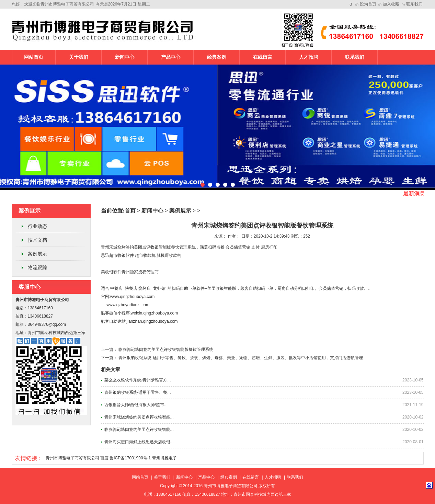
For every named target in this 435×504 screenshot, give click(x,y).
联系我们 (414, 4)
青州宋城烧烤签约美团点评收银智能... (139, 417)
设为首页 (368, 4)
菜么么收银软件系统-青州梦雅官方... (138, 380)
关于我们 (79, 57)
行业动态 (37, 226)
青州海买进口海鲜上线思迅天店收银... (139, 442)
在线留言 (263, 57)
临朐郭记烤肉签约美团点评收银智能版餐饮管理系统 (166, 350)
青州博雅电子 (164, 458)
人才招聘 (309, 57)
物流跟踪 (37, 267)
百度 (104, 458)
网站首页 (34, 57)
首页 (130, 211)
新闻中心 (125, 57)
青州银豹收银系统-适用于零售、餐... (138, 392)
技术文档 (37, 240)
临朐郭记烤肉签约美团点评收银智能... (139, 429)
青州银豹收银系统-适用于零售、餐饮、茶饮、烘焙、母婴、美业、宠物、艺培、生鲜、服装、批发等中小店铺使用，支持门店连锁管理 (241, 358)
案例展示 (37, 254)
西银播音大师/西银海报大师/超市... (136, 405)
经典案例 (217, 57)
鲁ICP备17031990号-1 (130, 458)
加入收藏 (391, 4)
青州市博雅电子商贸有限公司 (72, 458)
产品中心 (171, 57)
